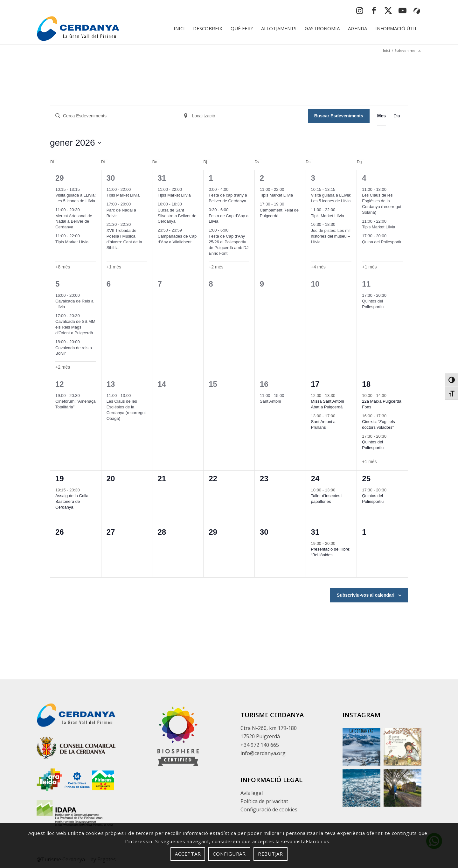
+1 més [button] (114, 267)
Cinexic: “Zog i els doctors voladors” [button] (378, 424)
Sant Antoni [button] (271, 401)
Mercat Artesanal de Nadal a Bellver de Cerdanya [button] (74, 222)
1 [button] (211, 178)
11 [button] (366, 284)
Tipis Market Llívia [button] (72, 242)
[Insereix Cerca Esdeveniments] (114, 116)
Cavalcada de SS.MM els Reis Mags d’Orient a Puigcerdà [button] (75, 327)
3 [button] (313, 178)
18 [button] (366, 384)
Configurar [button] (229, 854)
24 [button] (315, 479)
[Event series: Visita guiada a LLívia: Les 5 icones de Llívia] (83, 189)
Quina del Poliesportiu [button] (382, 242)
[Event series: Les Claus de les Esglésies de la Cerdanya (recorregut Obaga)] (134, 396)
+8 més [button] (63, 267)
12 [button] (60, 384)
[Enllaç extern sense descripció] (76, 749)
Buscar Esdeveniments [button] (339, 116)
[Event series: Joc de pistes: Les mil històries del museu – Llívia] (339, 224)
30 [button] (111, 178)
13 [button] (111, 384)
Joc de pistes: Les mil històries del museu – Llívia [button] (331, 236)
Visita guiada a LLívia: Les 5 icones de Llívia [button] (76, 198)
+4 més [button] (318, 267)
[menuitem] (179, 28)
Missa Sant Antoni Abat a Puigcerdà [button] (328, 404)
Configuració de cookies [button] (269, 809)
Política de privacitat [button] (264, 801)
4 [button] (364, 178)
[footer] (178, 736)
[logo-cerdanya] (78, 28)
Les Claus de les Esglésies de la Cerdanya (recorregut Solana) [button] (382, 204)
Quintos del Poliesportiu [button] (373, 304)
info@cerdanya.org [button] (263, 753)
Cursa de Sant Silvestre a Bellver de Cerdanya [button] (177, 216)
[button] (452, 380)
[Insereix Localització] (243, 116)
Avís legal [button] (252, 793)
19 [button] (60, 479)
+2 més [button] (216, 267)
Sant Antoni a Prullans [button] (323, 424)
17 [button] (315, 384)
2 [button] (262, 178)
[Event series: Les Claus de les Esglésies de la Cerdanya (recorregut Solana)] (390, 189)
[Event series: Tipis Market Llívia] (83, 236)
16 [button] (264, 384)
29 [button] (60, 178)
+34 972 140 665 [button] (260, 745)
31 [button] (162, 178)
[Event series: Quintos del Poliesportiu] (390, 295)
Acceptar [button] (188, 854)
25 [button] (366, 479)
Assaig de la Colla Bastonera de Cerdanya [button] (72, 501)
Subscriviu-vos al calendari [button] (366, 595)
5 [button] (57, 284)
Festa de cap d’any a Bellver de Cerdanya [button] (228, 198)
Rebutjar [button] (271, 854)
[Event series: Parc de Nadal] (134, 204)
